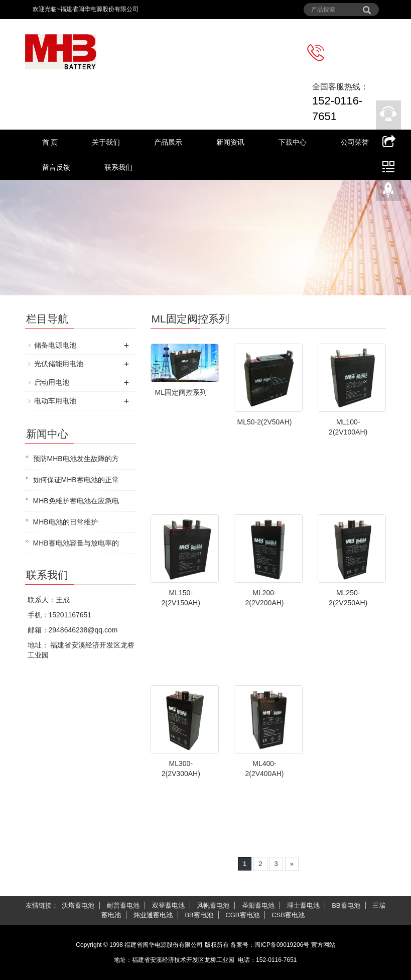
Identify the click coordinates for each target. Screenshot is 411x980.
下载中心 (293, 142)
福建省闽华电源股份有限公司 (164, 945)
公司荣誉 (355, 142)
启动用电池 (52, 382)
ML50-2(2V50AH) (265, 422)
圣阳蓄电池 (258, 905)
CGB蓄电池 (242, 915)
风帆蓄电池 (213, 905)
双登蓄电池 (168, 905)
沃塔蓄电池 (78, 905)
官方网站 (323, 945)
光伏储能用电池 (59, 364)
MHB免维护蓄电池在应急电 (76, 501)
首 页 (50, 142)
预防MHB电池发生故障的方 (76, 459)
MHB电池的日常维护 (65, 522)
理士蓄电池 (303, 905)
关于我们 (106, 142)
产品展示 (168, 142)
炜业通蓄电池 (153, 915)
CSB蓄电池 (288, 915)
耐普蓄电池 (123, 905)
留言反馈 (56, 167)
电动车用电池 (55, 401)
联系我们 (118, 167)
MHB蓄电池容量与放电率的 (76, 543)
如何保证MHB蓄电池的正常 (76, 480)
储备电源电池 (55, 345)
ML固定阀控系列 (181, 392)
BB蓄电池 (346, 905)
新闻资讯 (230, 142)
